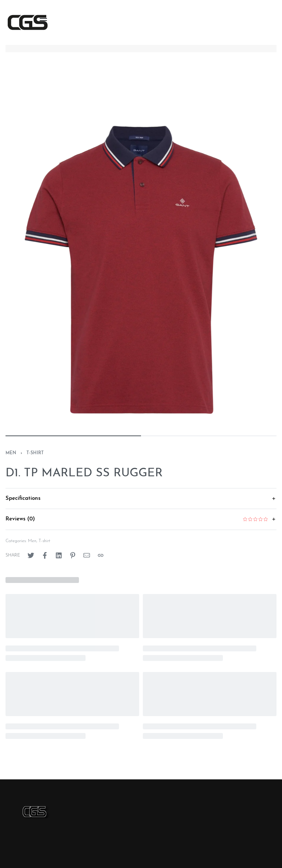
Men (11, 453)
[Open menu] (43, 21)
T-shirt (35, 453)
